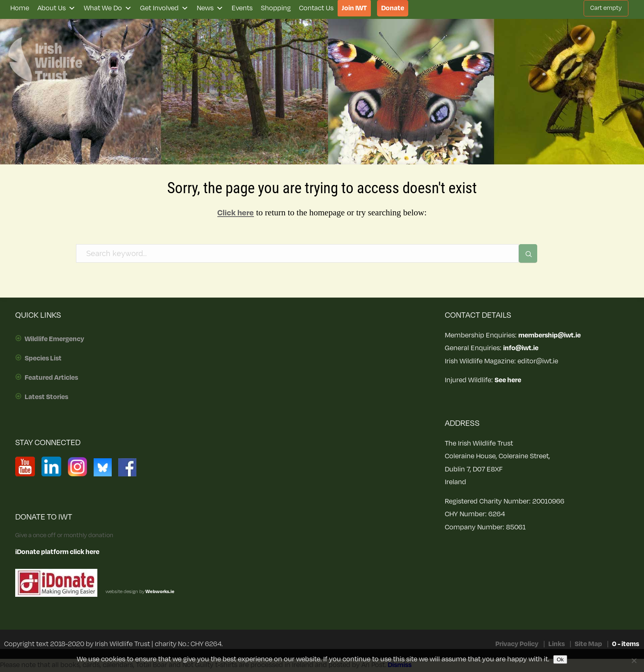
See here (508, 380)
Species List (43, 358)
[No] (634, 660)
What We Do (108, 8)
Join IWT (354, 8)
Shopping (276, 8)
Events (242, 8)
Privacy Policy (517, 644)
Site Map (588, 644)
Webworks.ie (160, 592)
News (210, 8)
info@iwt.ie (521, 348)
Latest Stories (46, 397)
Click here (236, 213)
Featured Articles (51, 378)
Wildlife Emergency (54, 339)
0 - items (626, 644)
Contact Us (316, 8)
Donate (393, 8)
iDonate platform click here (57, 552)
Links (557, 644)
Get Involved (164, 8)
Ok (560, 659)
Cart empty (606, 8)
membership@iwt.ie (550, 335)
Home (20, 8)
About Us (56, 8)
